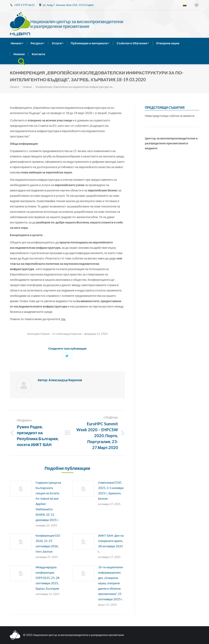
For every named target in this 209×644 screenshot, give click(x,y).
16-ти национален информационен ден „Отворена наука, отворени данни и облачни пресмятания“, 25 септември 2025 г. (111, 583)
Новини (27, 87)
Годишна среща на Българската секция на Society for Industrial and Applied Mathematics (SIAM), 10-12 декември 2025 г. (48, 501)
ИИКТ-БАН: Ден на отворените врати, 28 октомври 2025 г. (111, 543)
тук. (63, 319)
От (67, 334)
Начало (14, 87)
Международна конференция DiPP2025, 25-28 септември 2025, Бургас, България (47, 578)
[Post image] (21, 489)
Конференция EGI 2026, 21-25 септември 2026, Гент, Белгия (48, 543)
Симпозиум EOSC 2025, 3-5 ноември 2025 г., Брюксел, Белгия (111, 490)
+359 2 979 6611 (24, 5)
